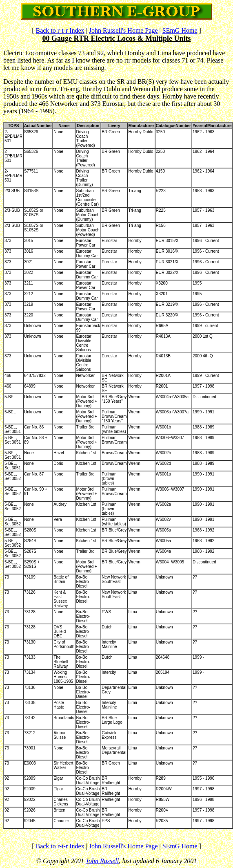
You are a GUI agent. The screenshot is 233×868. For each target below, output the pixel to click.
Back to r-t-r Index (60, 30)
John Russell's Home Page (123, 30)
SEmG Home (180, 30)
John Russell (102, 861)
